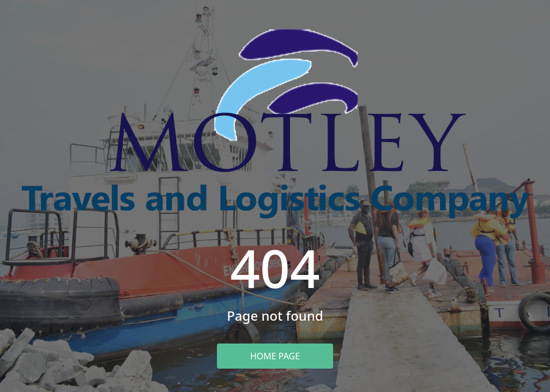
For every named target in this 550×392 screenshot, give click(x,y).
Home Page (275, 356)
